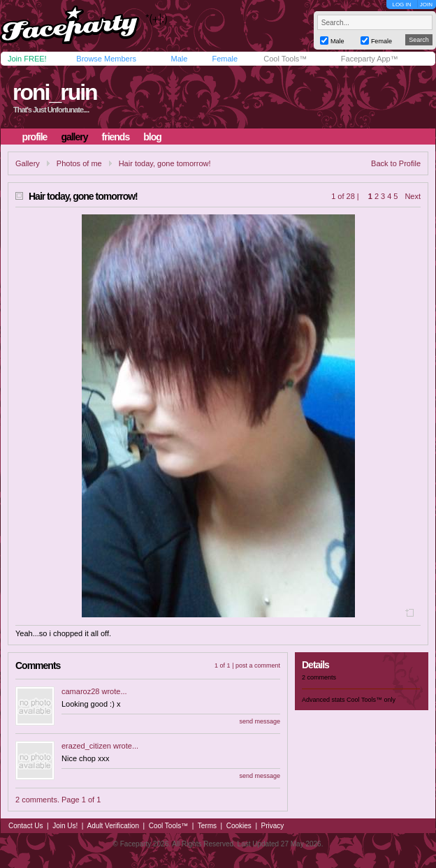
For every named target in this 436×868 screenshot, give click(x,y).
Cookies (239, 826)
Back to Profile (396, 163)
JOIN (426, 5)
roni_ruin (55, 92)
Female (225, 59)
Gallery (28, 163)
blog (152, 137)
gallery (74, 137)
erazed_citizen (86, 746)
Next (413, 196)
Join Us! (65, 826)
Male (179, 59)
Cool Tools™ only (371, 700)
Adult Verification (113, 826)
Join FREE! (27, 59)
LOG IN (401, 5)
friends (116, 137)
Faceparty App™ (370, 59)
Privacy (273, 826)
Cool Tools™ (285, 59)
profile (35, 137)
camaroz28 (80, 691)
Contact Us (26, 826)
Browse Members (106, 59)
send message (260, 721)
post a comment (258, 665)
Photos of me (79, 163)
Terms (207, 826)
